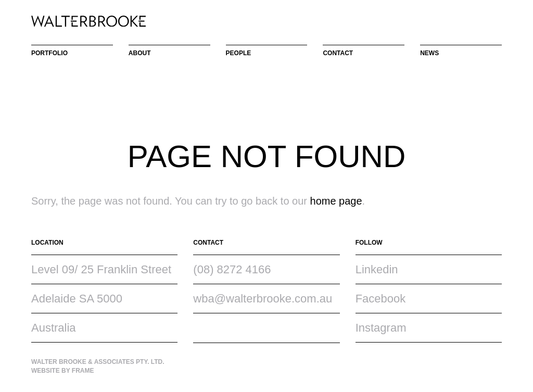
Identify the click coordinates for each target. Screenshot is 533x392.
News (429, 53)
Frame (83, 371)
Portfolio (49, 53)
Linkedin (377, 269)
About (140, 53)
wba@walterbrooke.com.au (263, 299)
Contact (338, 53)
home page (336, 201)
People (239, 53)
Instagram (381, 328)
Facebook (381, 299)
